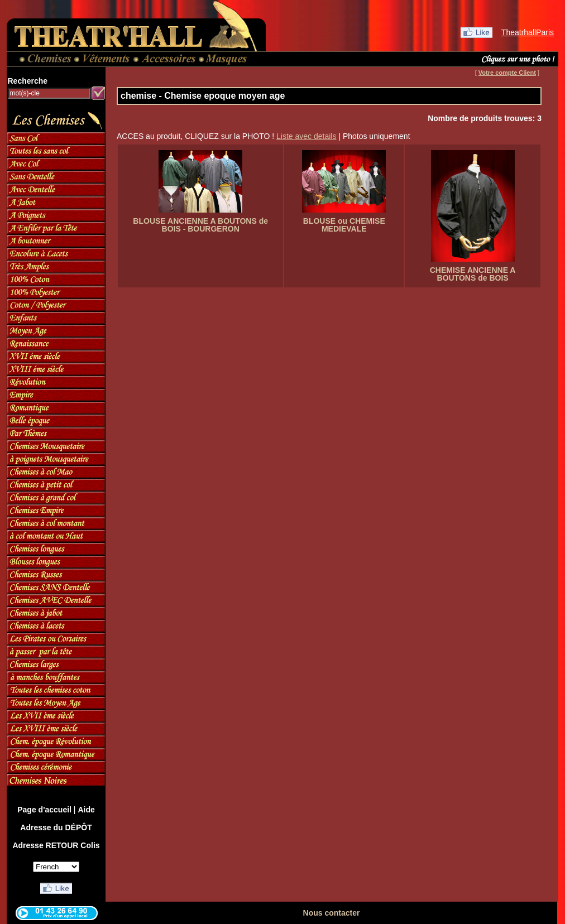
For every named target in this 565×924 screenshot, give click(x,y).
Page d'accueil (44, 810)
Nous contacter (332, 913)
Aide (86, 810)
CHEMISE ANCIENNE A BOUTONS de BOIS (473, 274)
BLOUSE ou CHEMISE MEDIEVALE (344, 225)
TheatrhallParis (528, 32)
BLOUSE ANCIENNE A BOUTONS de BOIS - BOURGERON (200, 225)
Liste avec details (306, 136)
